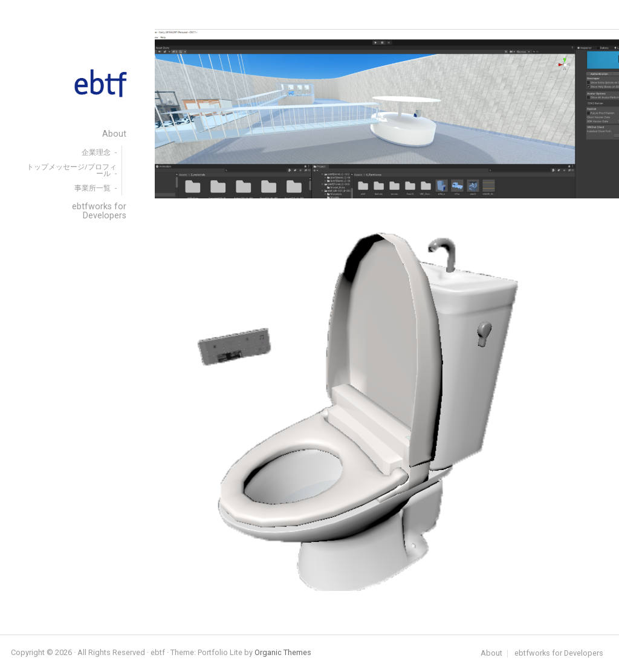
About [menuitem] (114, 134)
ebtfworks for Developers (559, 654)
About (491, 654)
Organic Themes (283, 652)
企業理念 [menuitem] (96, 152)
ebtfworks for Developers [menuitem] (99, 211)
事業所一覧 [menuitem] (92, 188)
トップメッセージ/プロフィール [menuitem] (72, 171)
